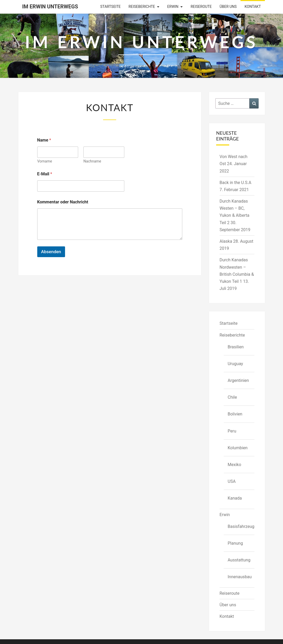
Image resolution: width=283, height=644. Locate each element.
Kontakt (253, 7)
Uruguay (235, 364)
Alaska (226, 241)
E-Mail (45, 174)
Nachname (92, 161)
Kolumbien (238, 448)
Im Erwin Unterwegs (50, 7)
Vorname (45, 161)
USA (232, 481)
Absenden (51, 252)
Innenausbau (240, 577)
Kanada (235, 498)
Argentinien (238, 380)
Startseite (110, 7)
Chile (232, 397)
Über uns (228, 7)
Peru (232, 431)
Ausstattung (239, 560)
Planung (235, 543)
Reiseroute (201, 7)
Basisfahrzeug (241, 526)
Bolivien (235, 414)
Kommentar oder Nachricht (63, 202)
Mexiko (234, 465)
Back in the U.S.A (235, 183)
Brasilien (236, 347)
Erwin (173, 7)
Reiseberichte (142, 7)
